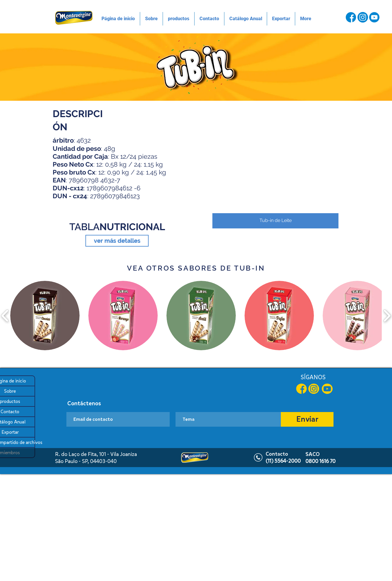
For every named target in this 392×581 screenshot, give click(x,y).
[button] (275, 165)
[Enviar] (307, 419)
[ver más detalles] (117, 241)
